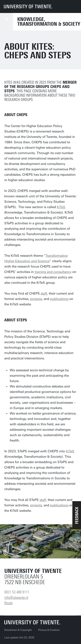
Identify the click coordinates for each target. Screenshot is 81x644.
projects (36, 299)
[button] (77, 515)
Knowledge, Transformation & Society (49, 22)
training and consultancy (53, 272)
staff (44, 293)
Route (8, 603)
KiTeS (61, 207)
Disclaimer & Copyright (18, 630)
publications (59, 299)
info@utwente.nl (16, 598)
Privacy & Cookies (49, 630)
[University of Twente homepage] (28, 6)
